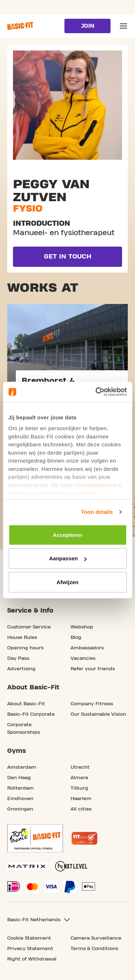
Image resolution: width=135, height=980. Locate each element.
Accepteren (68, 535)
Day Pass (18, 658)
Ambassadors (87, 648)
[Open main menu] (123, 26)
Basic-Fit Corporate (31, 714)
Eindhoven (20, 799)
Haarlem (81, 799)
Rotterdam (21, 788)
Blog (76, 637)
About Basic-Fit (26, 704)
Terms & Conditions (94, 949)
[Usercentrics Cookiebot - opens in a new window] (96, 392)
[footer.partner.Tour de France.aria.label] (35, 838)
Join (88, 26)
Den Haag (19, 778)
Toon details (97, 512)
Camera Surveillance (96, 938)
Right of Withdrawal (32, 959)
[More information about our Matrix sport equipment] (27, 866)
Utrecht (80, 767)
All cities (81, 809)
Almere (79, 778)
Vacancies (83, 658)
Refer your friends (93, 669)
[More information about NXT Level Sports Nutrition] (71, 866)
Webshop (82, 627)
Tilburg (79, 788)
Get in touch (68, 257)
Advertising (21, 669)
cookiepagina (93, 485)
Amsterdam (22, 767)
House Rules (22, 637)
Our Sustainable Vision (98, 714)
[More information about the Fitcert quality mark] (85, 838)
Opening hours (25, 648)
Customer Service (29, 627)
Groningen (20, 809)
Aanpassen (68, 558)
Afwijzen (67, 582)
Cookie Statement (29, 938)
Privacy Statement (30, 949)
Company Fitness (92, 704)
